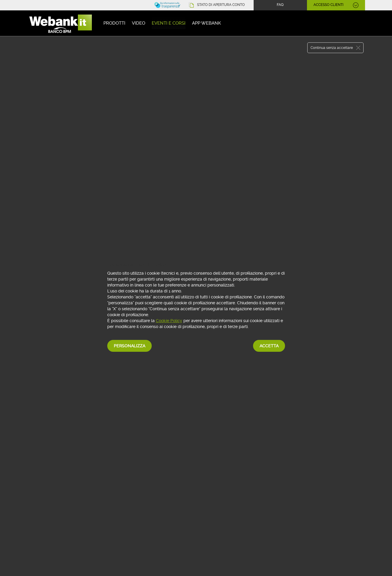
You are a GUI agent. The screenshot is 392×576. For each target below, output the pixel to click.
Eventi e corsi (169, 23)
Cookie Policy (169, 321)
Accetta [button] (269, 346)
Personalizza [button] (129, 346)
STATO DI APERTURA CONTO (221, 5)
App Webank (207, 23)
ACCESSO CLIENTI (328, 5)
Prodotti (114, 23)
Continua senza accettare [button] (332, 48)
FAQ (280, 5)
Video (139, 23)
